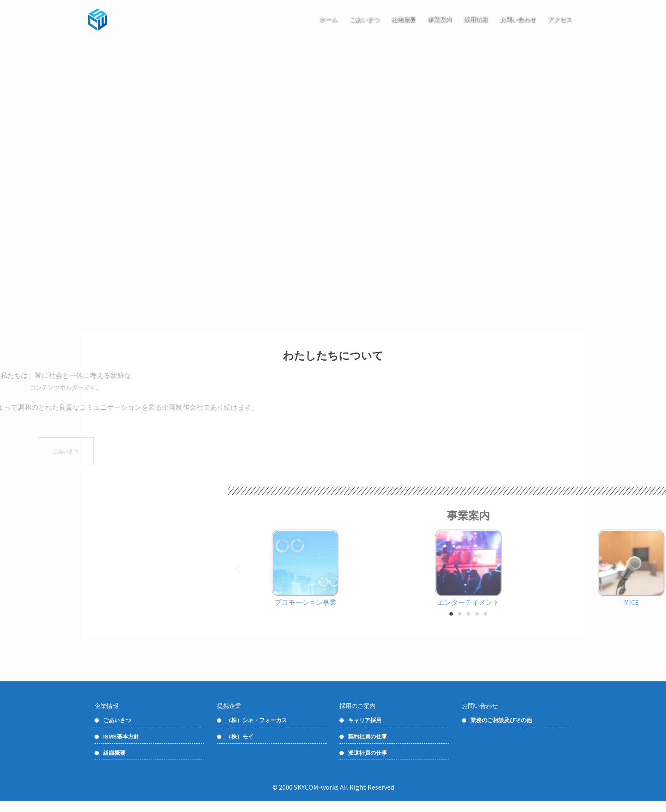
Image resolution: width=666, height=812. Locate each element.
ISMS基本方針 (121, 737)
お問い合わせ (518, 19)
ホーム (328, 19)
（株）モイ (240, 737)
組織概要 (403, 19)
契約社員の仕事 (368, 737)
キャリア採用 (365, 720)
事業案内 (440, 19)
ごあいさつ (364, 19)
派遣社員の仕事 (368, 753)
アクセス (560, 19)
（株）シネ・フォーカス (256, 720)
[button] (611, 614)
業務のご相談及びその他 (501, 720)
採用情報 (476, 19)
